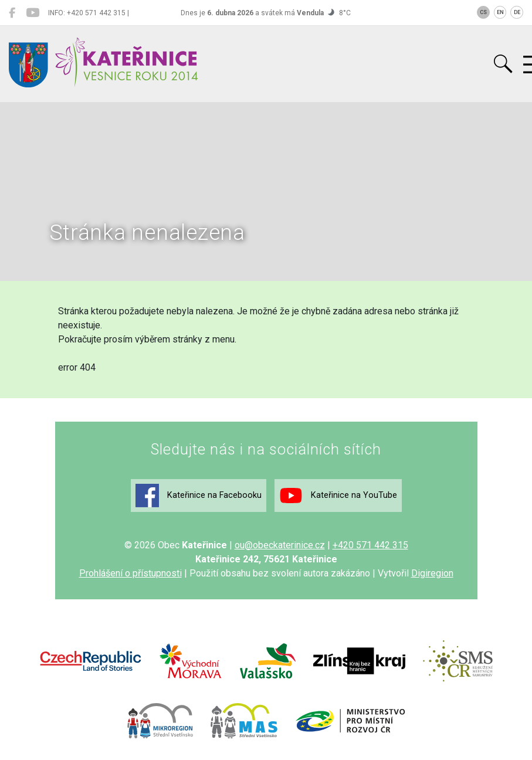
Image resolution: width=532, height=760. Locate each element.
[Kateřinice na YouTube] (33, 13)
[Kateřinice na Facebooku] (12, 13)
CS (483, 12)
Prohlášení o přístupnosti (131, 573)
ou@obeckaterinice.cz (280, 545)
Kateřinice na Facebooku (199, 496)
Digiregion (432, 573)
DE (517, 12)
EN (500, 12)
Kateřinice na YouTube (338, 496)
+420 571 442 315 (370, 545)
